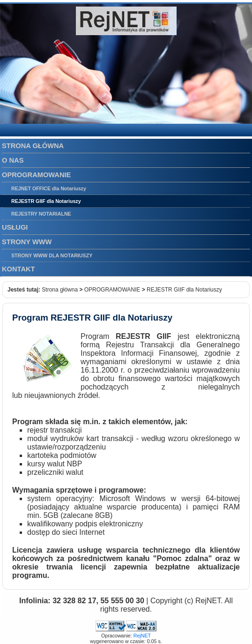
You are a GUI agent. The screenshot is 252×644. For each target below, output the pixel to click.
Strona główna (60, 290)
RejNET (142, 636)
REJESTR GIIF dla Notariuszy (184, 290)
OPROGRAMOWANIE (112, 290)
